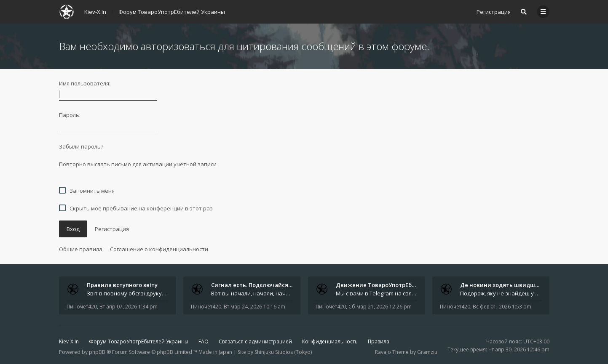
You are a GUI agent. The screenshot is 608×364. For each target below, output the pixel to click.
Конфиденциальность (330, 341)
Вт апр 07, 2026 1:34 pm (129, 307)
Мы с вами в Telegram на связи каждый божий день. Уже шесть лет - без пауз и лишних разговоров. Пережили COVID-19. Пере (377, 293)
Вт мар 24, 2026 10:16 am (254, 307)
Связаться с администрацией (255, 341)
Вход (73, 229)
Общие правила (81, 249)
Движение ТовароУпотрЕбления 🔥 (387, 285)
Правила (379, 341)
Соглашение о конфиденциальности (159, 249)
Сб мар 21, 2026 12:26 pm (380, 307)
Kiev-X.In (69, 341)
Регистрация (494, 12)
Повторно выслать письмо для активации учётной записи (138, 164)
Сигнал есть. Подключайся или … (259, 285)
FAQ (204, 341)
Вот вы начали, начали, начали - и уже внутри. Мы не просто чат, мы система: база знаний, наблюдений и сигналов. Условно (252, 293)
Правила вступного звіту (122, 285)
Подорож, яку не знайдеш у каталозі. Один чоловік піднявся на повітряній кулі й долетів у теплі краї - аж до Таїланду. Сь (501, 293)
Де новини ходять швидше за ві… (508, 285)
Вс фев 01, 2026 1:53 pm (502, 307)
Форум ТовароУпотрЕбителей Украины (139, 341)
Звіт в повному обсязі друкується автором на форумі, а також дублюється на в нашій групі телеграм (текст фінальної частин (128, 293)
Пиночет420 (82, 307)
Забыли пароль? (81, 146)
